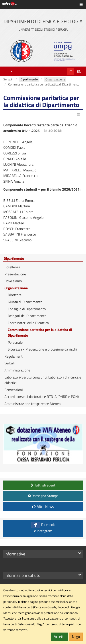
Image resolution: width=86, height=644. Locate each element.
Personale (15, 342)
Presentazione (15, 274)
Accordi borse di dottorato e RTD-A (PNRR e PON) (42, 397)
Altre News (43, 507)
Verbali (10, 363)
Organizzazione (16, 288)
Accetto (60, 637)
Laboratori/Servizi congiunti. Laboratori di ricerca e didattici (43, 380)
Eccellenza (12, 267)
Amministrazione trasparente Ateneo (32, 404)
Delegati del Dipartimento (27, 316)
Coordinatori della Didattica (28, 323)
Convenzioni (14, 390)
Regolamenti (14, 356)
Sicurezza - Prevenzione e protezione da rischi (42, 349)
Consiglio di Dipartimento (27, 309)
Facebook (43, 528)
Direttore (15, 295)
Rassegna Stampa (43, 496)
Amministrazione (17, 370)
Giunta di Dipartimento (25, 302)
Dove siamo (13, 281)
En (79, 71)
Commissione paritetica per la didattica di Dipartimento (40, 332)
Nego (76, 637)
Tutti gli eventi (43, 485)
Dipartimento (14, 259)
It (71, 71)
